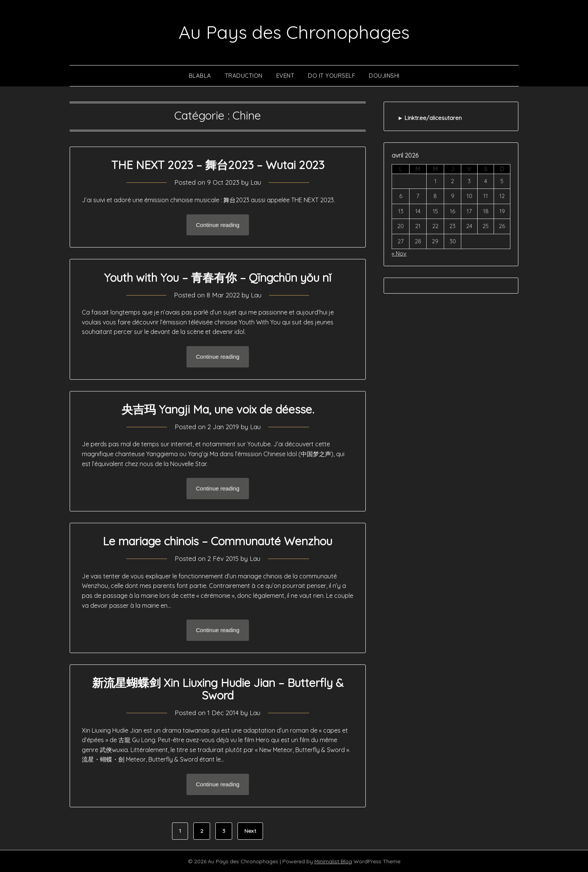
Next (250, 830)
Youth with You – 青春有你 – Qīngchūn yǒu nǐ (218, 277)
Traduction (244, 75)
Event (285, 75)
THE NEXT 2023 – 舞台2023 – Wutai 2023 (218, 165)
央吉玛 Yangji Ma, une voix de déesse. (218, 409)
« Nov (399, 253)
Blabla (200, 75)
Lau (256, 182)
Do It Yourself (331, 75)
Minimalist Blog (333, 861)
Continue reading (218, 224)
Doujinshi (384, 75)
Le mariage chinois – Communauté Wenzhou (218, 541)
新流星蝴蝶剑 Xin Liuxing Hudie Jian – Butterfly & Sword (218, 689)
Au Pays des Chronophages (294, 32)
